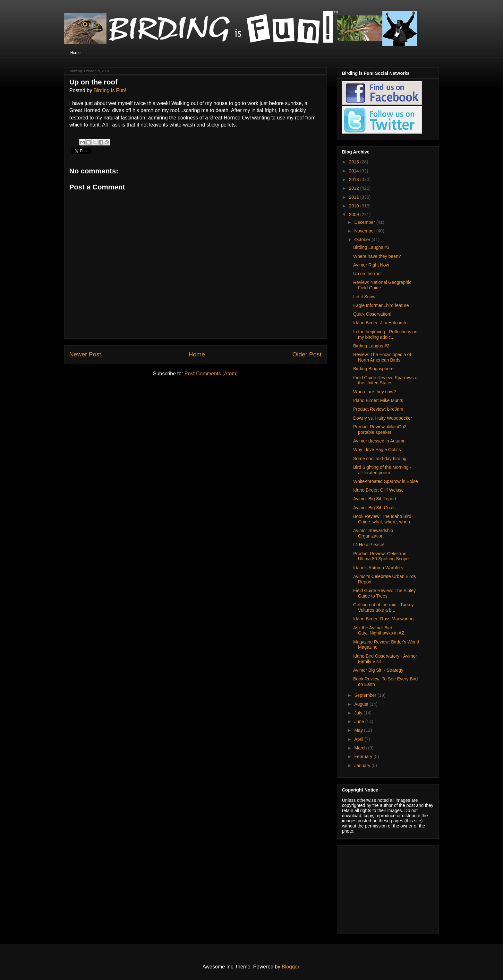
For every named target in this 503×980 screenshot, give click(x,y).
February (364, 757)
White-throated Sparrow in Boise (386, 481)
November (365, 231)
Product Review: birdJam (378, 409)
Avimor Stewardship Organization (373, 533)
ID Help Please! (369, 545)
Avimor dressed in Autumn (379, 441)
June (360, 722)
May (359, 730)
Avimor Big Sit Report (375, 499)
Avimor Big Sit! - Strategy (378, 670)
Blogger (290, 967)
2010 (355, 206)
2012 (355, 188)
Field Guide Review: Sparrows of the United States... (386, 380)
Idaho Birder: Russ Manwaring (383, 619)
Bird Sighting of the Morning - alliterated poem (382, 470)
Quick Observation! (372, 314)
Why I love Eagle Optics (377, 450)
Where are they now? (375, 392)
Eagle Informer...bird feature (381, 305)
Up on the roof (367, 274)
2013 (355, 179)
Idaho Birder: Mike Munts (378, 400)
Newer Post (85, 354)
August (362, 704)
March (361, 748)
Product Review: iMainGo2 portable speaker (380, 429)
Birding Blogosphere (373, 369)
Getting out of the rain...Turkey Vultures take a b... (384, 607)
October (363, 240)
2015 (355, 162)
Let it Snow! (365, 297)
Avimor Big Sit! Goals (374, 508)
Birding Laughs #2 (371, 346)
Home (75, 53)
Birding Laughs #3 (371, 247)
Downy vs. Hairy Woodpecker (383, 418)
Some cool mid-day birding (380, 459)
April (359, 739)
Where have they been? (377, 256)
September (366, 695)
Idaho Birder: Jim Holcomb (380, 323)
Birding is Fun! (110, 90)
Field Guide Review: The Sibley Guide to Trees (384, 593)
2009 (355, 214)
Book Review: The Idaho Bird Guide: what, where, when (382, 519)
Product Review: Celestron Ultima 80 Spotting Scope (381, 556)
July (359, 713)
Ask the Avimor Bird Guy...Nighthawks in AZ (379, 630)
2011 (355, 197)
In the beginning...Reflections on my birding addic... (385, 334)
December (365, 222)
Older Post (307, 354)
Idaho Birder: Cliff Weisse (378, 490)
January (363, 766)
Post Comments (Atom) (211, 374)
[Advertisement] (382, 888)
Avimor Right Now (371, 265)
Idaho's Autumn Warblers (378, 568)
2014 (355, 171)
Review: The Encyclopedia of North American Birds (382, 357)
